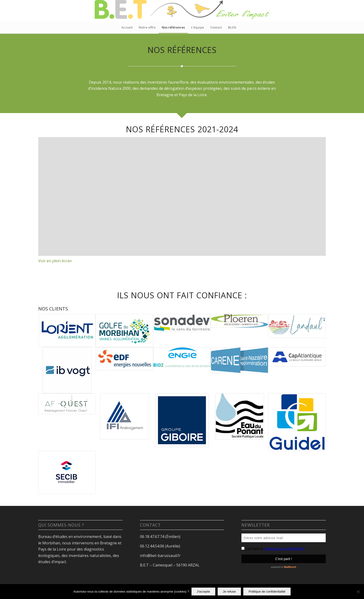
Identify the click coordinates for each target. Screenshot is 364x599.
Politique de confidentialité (267, 592)
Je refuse (229, 592)
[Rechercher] (243, 27)
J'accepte (203, 592)
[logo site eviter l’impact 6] (182, 11)
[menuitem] (127, 27)
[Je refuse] (358, 592)
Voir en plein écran (55, 261)
